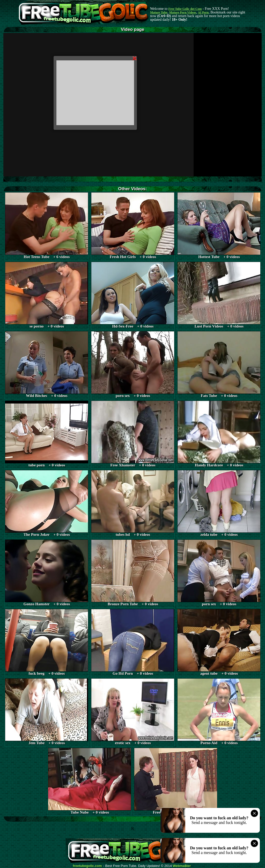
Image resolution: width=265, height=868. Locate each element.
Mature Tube (159, 12)
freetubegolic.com (87, 866)
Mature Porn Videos (183, 12)
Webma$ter (182, 866)
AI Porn (203, 12)
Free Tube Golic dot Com (185, 9)
